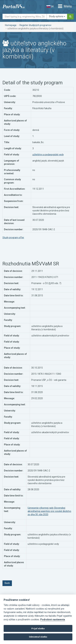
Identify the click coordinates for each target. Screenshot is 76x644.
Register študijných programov (35, 25)
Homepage (11, 25)
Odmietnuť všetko (38, 637)
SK (50, 6)
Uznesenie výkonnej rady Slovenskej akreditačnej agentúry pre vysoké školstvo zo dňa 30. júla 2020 (49, 511)
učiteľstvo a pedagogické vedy (48, 155)
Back (7, 583)
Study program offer (13, 238)
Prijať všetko (38, 629)
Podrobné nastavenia (53, 620)
